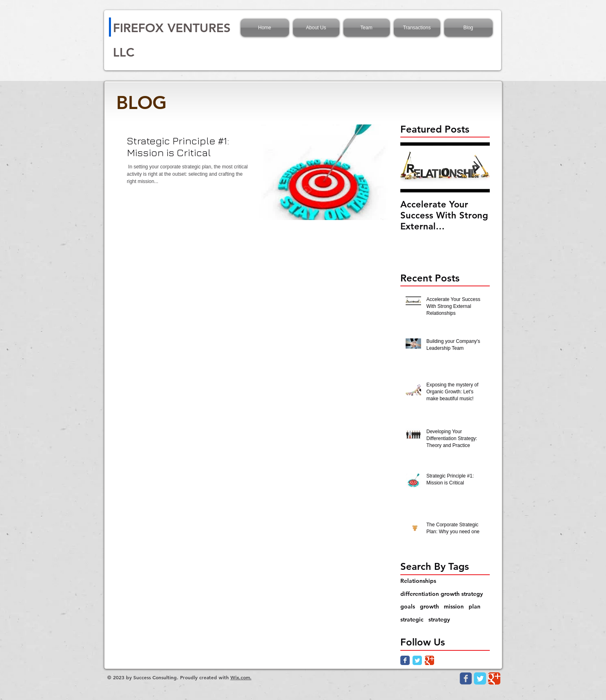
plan (475, 606)
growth (429, 606)
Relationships (418, 581)
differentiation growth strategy (442, 594)
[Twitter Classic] (417, 660)
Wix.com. (241, 677)
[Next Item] (477, 167)
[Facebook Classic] (405, 660)
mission (454, 606)
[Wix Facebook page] (466, 678)
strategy (439, 619)
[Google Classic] (429, 660)
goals (408, 606)
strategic (412, 619)
